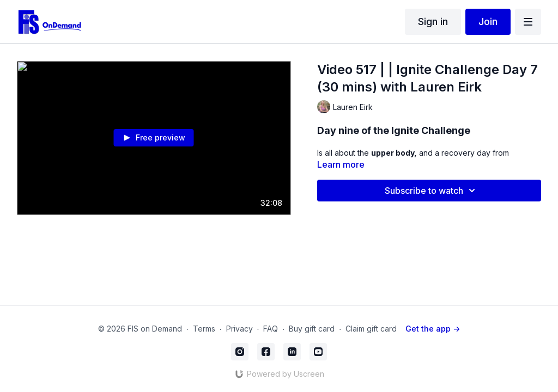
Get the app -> (433, 329)
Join (488, 22)
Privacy (239, 329)
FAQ (271, 329)
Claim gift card (371, 329)
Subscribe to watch (432, 191)
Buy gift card (312, 329)
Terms (204, 329)
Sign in (433, 22)
